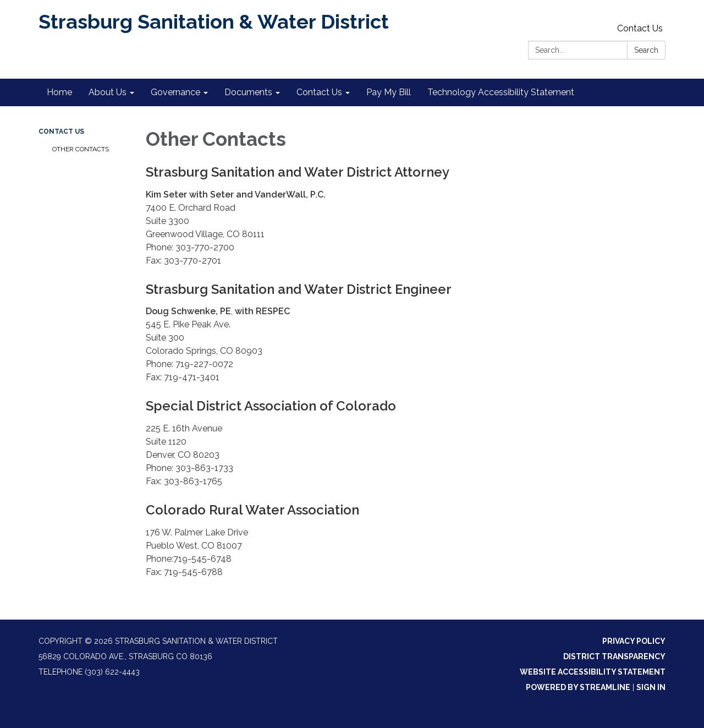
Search (646, 50)
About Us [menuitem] (108, 92)
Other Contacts (81, 149)
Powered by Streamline (578, 687)
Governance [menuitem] (175, 92)
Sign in (651, 687)
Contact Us (640, 28)
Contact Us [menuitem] (319, 92)
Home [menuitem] (59, 92)
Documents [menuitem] (248, 92)
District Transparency (614, 656)
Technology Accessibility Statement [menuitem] (501, 92)
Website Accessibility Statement (593, 672)
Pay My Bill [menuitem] (389, 92)
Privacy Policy (634, 641)
